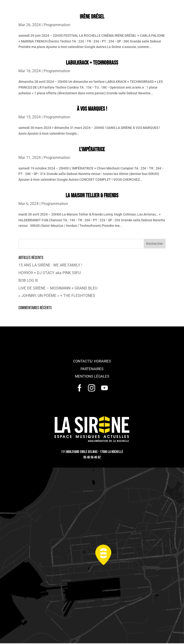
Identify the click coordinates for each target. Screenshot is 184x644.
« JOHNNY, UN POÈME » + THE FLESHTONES (57, 296)
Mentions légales (92, 376)
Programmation (57, 25)
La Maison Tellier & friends (92, 196)
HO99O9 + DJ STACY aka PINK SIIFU (50, 273)
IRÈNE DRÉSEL (92, 17)
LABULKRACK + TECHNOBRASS (92, 63)
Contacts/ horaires (92, 361)
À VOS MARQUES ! (92, 109)
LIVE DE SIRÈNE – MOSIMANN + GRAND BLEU (58, 288)
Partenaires (92, 369)
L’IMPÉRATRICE (92, 149)
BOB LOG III (28, 280)
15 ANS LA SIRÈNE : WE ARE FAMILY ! (50, 265)
